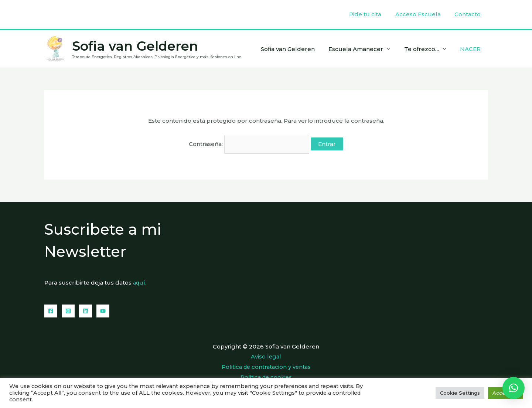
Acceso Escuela (422, 14)
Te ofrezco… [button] (426, 49)
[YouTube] (103, 310)
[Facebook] (51, 310)
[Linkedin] (86, 310)
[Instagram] (68, 310)
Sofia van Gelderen (135, 46)
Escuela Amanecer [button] (363, 49)
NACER (472, 49)
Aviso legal (266, 356)
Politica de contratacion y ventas (266, 366)
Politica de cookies (266, 376)
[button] (514, 388)
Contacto (469, 14)
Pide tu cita (372, 14)
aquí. (140, 282)
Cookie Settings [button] (460, 393)
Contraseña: (249, 144)
